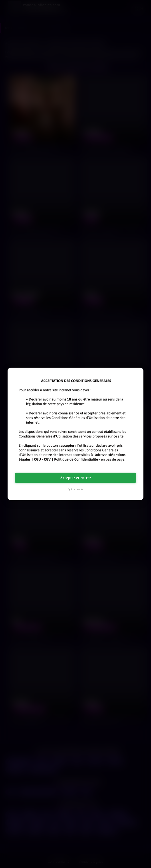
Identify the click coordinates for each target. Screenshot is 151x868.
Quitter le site (76, 489)
